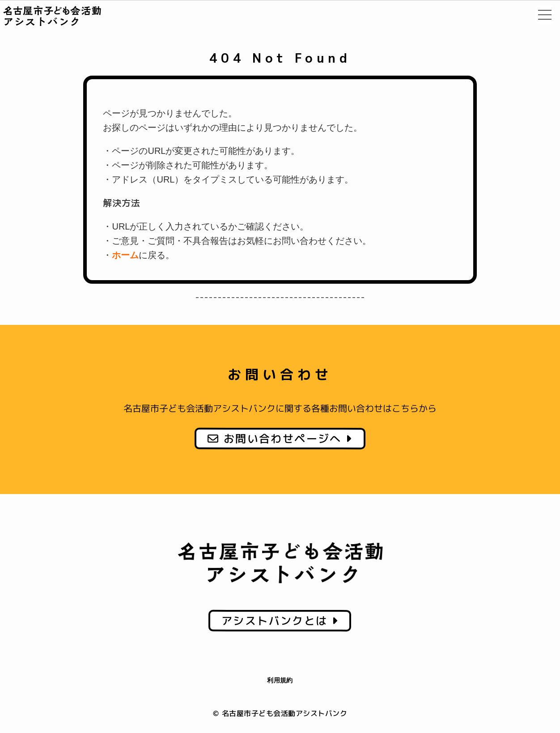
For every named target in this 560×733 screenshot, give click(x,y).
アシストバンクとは (280, 620)
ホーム (125, 255)
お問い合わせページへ (280, 439)
